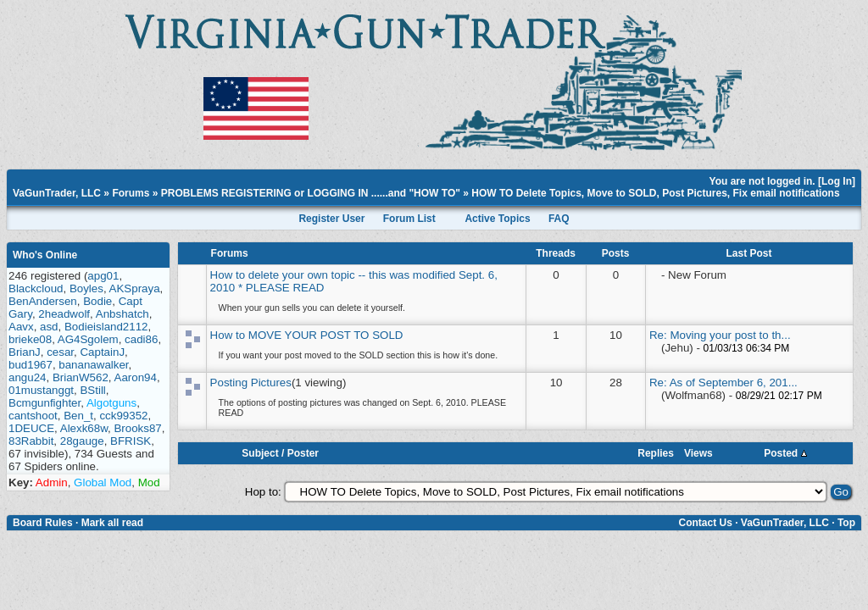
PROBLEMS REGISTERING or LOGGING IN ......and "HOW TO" (311, 193)
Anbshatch (122, 314)
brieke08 (30, 339)
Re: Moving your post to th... (720, 335)
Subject (260, 453)
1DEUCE (31, 428)
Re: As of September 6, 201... (723, 383)
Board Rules (43, 523)
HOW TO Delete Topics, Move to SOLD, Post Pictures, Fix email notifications (655, 193)
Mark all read (112, 523)
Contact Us (705, 523)
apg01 (103, 276)
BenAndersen (43, 301)
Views (698, 453)
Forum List (409, 219)
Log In (837, 181)
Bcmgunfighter (45, 403)
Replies (656, 453)
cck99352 (123, 416)
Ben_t (78, 416)
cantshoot (33, 416)
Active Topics (497, 219)
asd (49, 327)
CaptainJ (102, 352)
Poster (303, 453)
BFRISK (131, 441)
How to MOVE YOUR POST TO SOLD (307, 335)
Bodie (97, 301)
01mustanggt (41, 390)
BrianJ (25, 352)
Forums (131, 193)
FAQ (559, 219)
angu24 (27, 377)
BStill (92, 390)
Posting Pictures (251, 383)
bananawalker (93, 365)
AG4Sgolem (88, 339)
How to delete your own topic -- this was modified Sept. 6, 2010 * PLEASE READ (354, 281)
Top (846, 523)
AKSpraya (135, 288)
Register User (331, 219)
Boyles (86, 288)
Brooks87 (137, 428)
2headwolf (64, 314)
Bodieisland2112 (106, 327)
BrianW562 (81, 377)
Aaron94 (136, 377)
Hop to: (263, 492)
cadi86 (141, 339)
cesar (60, 352)
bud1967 (31, 365)
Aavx (21, 327)
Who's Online (45, 255)
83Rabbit (31, 441)
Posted (785, 453)
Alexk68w (84, 428)
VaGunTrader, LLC (57, 193)
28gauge (82, 441)
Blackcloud (36, 288)
